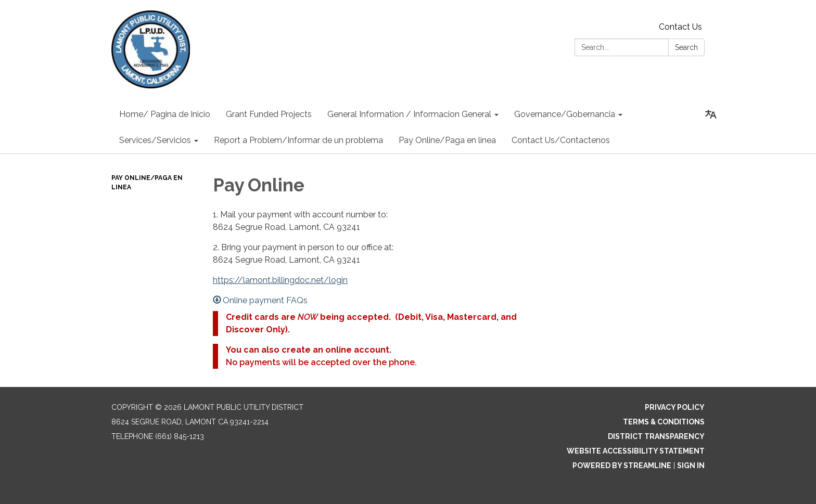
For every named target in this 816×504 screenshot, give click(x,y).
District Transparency (656, 436)
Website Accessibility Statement (636, 451)
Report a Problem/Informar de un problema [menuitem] (298, 140)
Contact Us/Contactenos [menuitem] (561, 140)
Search (686, 47)
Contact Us (680, 27)
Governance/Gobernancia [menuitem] (565, 114)
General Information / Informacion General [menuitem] (409, 114)
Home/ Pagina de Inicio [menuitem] (165, 114)
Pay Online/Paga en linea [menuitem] (447, 140)
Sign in (691, 466)
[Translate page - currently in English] (711, 114)
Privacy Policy (675, 407)
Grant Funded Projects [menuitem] (269, 114)
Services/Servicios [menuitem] (155, 140)
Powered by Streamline (622, 466)
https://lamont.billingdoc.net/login (280, 280)
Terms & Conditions (664, 422)
